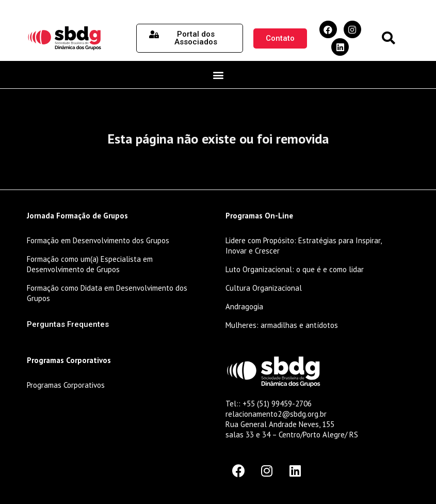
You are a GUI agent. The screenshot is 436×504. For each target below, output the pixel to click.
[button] (388, 38)
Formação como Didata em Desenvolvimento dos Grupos (107, 293)
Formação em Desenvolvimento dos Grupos (98, 240)
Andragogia (244, 306)
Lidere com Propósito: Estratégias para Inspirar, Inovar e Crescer (303, 246)
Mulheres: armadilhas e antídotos (282, 325)
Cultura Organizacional (264, 288)
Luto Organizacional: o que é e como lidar (295, 269)
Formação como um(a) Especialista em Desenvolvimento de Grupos (90, 264)
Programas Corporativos (66, 385)
